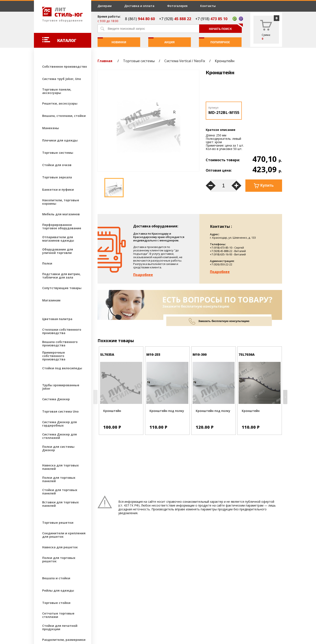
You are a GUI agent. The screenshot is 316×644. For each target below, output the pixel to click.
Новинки (112, 41)
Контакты (208, 6)
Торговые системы (139, 61)
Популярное (215, 41)
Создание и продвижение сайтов (71, 616)
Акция (161, 41)
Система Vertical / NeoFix (185, 61)
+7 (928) (175, 19)
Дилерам (105, 6)
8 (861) (140, 19)
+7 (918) (211, 19)
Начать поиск (225, 27)
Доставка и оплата (139, 6)
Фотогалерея (177, 6)
